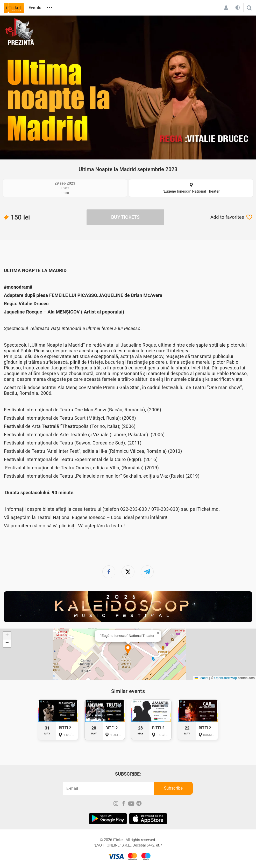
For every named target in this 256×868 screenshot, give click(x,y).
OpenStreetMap (226, 678)
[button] (128, 650)
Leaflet (201, 678)
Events (35, 8)
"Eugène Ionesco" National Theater (191, 191)
